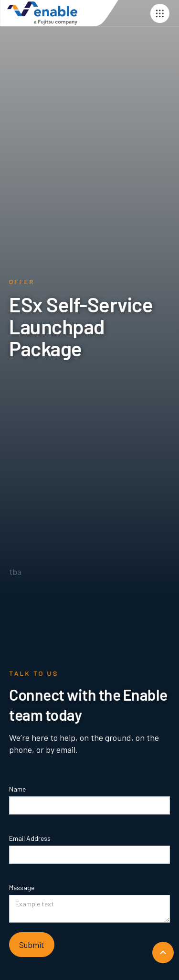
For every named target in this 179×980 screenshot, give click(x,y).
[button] (160, 13)
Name (17, 789)
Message (22, 887)
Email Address (30, 838)
